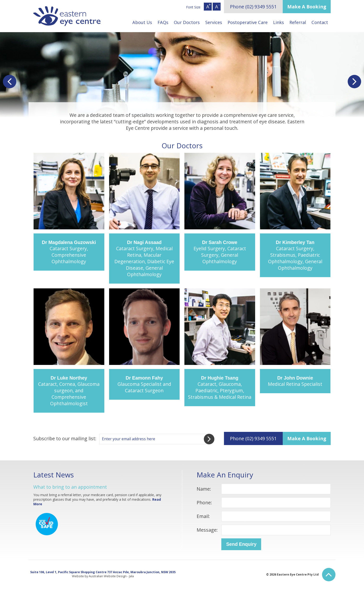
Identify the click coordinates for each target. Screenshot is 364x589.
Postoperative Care (248, 22)
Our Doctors (187, 22)
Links (279, 22)
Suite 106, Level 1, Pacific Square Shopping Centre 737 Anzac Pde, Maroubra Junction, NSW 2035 (103, 572)
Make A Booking (307, 7)
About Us (142, 22)
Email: (203, 516)
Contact (320, 22)
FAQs (163, 22)
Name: (204, 489)
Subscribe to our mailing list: (65, 438)
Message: (207, 530)
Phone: (204, 503)
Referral (298, 22)
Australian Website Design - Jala (111, 576)
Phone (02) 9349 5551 (253, 7)
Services (214, 22)
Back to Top (329, 575)
